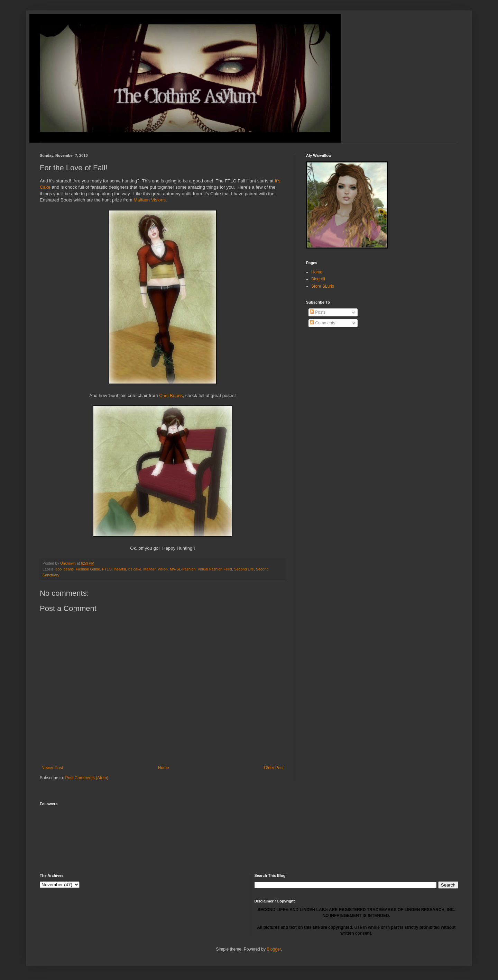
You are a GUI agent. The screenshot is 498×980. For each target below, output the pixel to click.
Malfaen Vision (155, 569)
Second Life (244, 569)
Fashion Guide (88, 569)
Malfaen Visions (150, 200)
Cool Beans (171, 395)
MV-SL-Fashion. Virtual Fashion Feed (201, 569)
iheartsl (120, 569)
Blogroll (318, 279)
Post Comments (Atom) (87, 778)
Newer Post (52, 768)
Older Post (274, 768)
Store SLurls (323, 286)
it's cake (135, 569)
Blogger (274, 949)
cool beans (65, 569)
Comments (322, 323)
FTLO (107, 569)
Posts (318, 312)
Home (164, 768)
